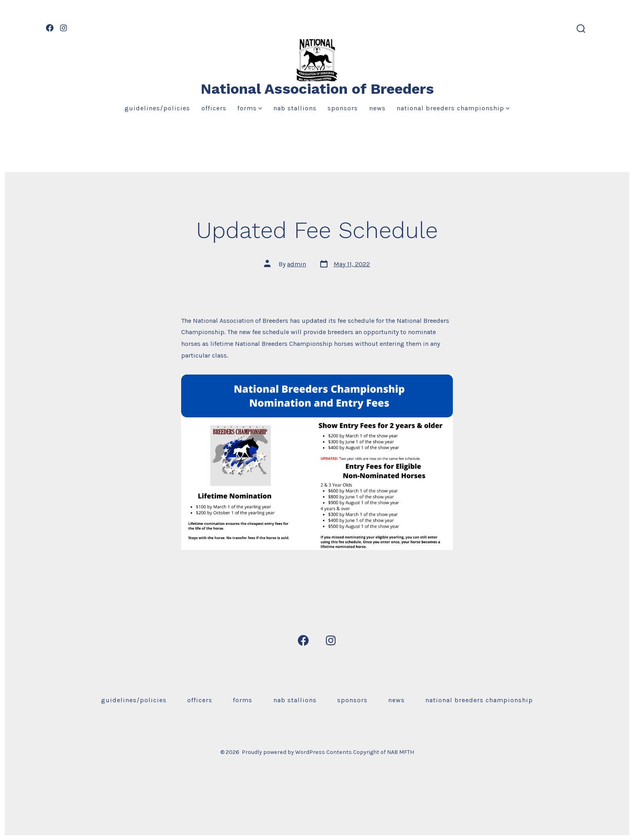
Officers (214, 108)
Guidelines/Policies (157, 108)
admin (297, 264)
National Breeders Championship (453, 108)
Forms (250, 108)
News (377, 108)
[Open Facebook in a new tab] (50, 28)
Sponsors (343, 108)
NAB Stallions (295, 108)
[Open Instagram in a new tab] (63, 28)
